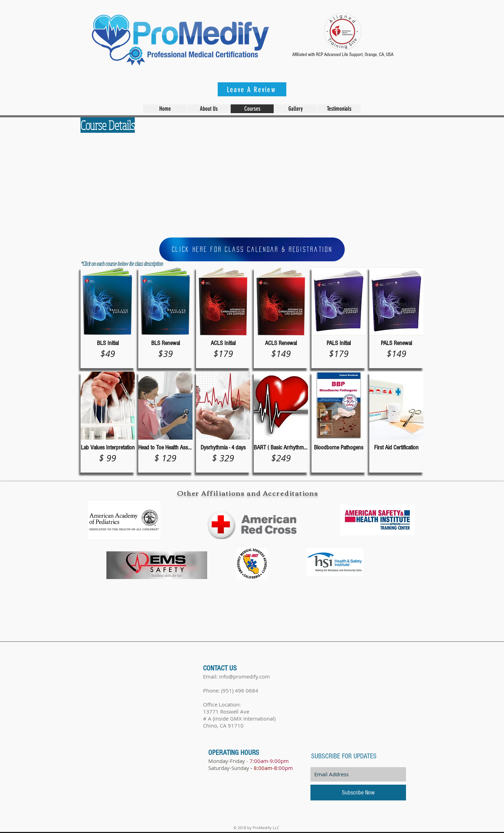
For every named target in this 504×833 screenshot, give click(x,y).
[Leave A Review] (252, 89)
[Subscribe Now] (358, 793)
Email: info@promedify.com (236, 676)
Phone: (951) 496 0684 (231, 690)
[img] (223, 422)
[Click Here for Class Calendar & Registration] (252, 249)
